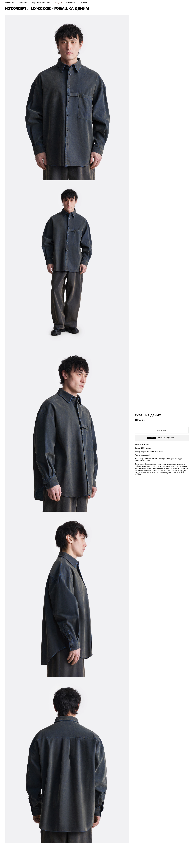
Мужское (10, 3)
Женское (23, 3)
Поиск (83, 3)
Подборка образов (41, 3)
